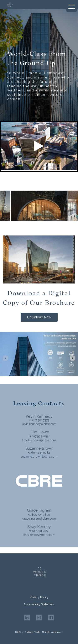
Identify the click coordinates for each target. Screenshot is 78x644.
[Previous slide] (6, 358)
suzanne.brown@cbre (36, 457)
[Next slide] (72, 358)
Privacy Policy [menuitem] (39, 597)
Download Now (39, 317)
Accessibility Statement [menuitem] (39, 604)
